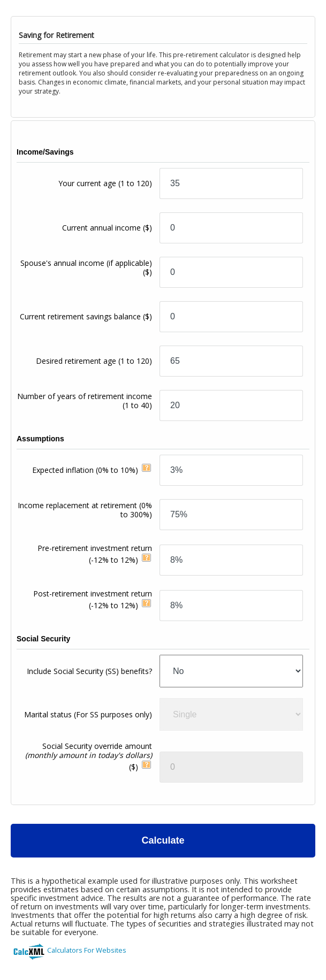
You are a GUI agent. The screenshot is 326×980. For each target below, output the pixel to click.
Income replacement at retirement (85, 510)
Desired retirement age (94, 361)
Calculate (163, 840)
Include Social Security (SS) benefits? (89, 671)
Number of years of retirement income (85, 401)
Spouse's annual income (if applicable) (86, 267)
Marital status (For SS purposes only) (88, 714)
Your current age (105, 183)
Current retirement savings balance (86, 316)
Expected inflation (85, 470)
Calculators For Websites (87, 950)
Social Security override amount (89, 756)
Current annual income (107, 228)
